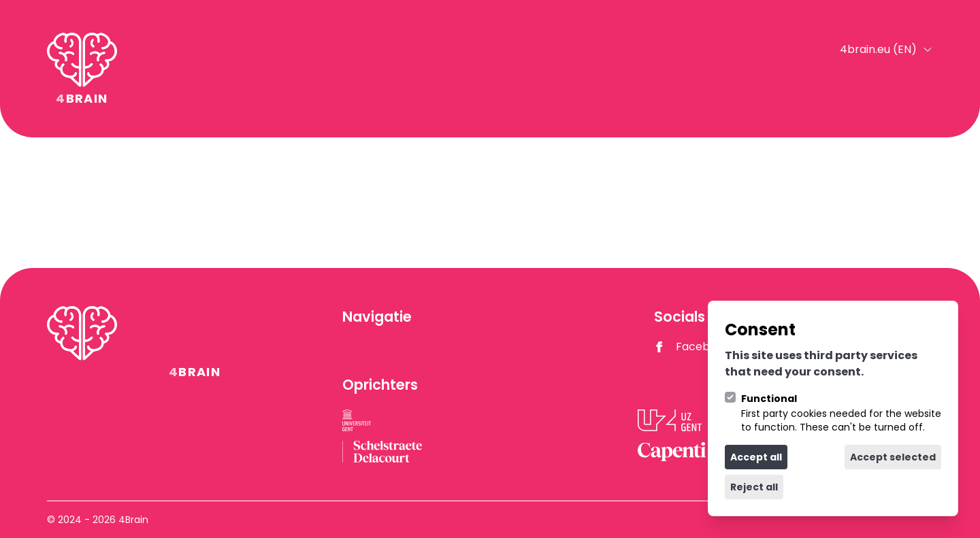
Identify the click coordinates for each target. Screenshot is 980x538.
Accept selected (893, 457)
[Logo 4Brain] (82, 69)
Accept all (756, 457)
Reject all (754, 487)
